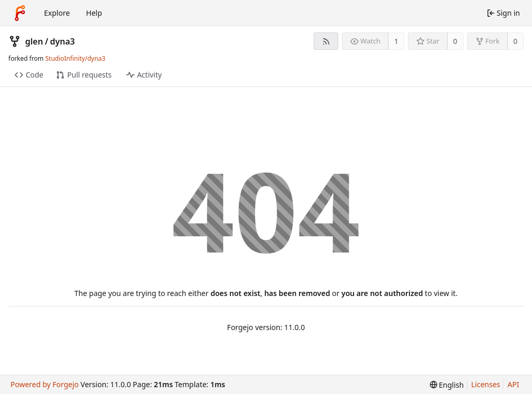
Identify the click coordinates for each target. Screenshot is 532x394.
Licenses (486, 384)
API (513, 384)
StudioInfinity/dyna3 (75, 58)
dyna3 (63, 41)
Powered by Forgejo (45, 384)
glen (34, 41)
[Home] (20, 13)
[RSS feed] (326, 41)
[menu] (447, 385)
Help (94, 13)
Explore (57, 13)
